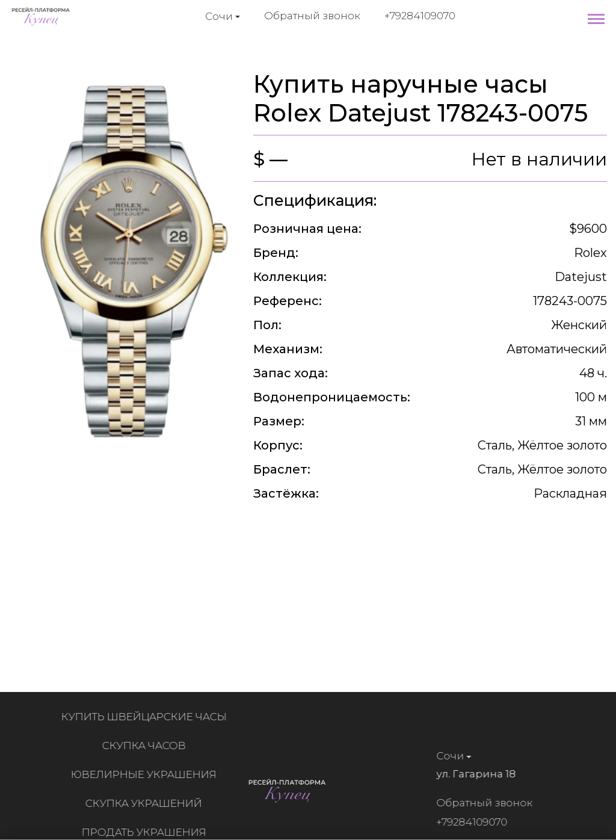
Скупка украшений (147, 803)
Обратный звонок (312, 16)
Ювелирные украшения (147, 774)
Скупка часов (147, 746)
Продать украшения (147, 832)
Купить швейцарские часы (147, 717)
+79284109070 (420, 16)
